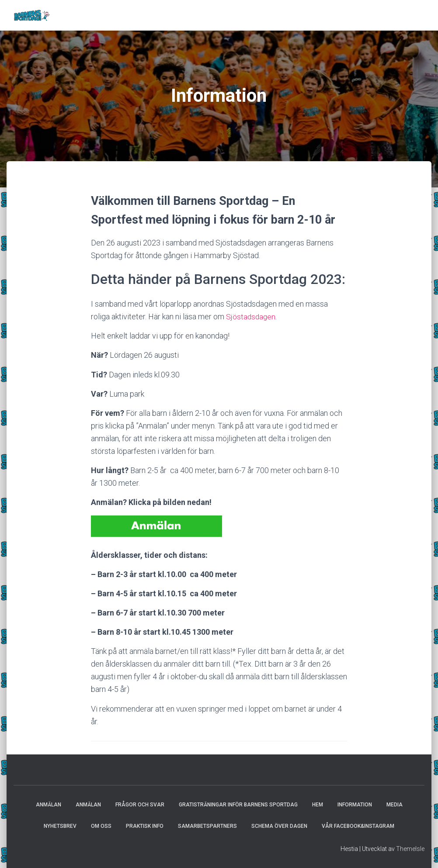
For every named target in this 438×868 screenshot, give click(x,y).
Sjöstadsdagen (251, 316)
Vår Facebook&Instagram (358, 826)
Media (395, 805)
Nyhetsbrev (60, 826)
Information (355, 805)
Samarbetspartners (207, 826)
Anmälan (49, 805)
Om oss (101, 826)
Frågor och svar (140, 805)
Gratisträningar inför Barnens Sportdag (238, 805)
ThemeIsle (410, 849)
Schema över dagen (279, 826)
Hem (318, 805)
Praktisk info (145, 826)
